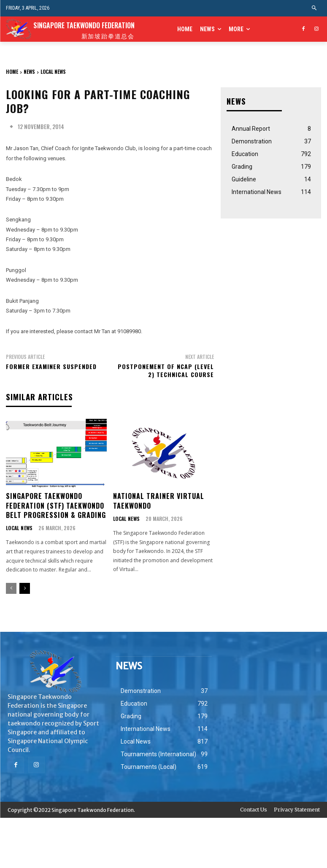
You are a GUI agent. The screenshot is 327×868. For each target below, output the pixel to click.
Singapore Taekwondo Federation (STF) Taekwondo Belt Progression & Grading (56, 505)
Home (12, 71)
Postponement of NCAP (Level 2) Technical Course (166, 371)
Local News (53, 71)
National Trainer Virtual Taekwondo (159, 500)
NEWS (29, 71)
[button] (315, 8)
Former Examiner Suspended (51, 366)
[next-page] (25, 588)
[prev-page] (11, 588)
